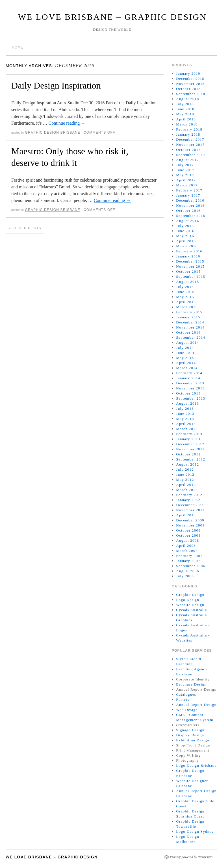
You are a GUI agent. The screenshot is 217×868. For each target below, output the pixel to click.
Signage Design (190, 730)
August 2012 (187, 464)
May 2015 (185, 297)
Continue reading (67, 123)
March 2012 (187, 490)
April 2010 (186, 515)
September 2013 (191, 398)
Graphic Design (190, 595)
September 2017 (191, 155)
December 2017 (190, 139)
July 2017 (185, 165)
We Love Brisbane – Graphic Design (112, 17)
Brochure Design (191, 684)
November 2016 (190, 205)
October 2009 (188, 530)
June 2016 (185, 231)
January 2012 (188, 500)
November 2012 (190, 449)
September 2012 (191, 459)
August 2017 (187, 160)
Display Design (190, 735)
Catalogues (186, 694)
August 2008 (187, 540)
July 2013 (185, 408)
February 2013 (189, 434)
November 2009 (190, 525)
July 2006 (185, 576)
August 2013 (187, 403)
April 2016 (186, 241)
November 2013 (190, 388)
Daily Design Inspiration (56, 85)
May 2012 (185, 480)
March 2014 (187, 368)
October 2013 (188, 393)
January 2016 (188, 256)
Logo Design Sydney (195, 831)
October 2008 (188, 535)
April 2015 (186, 302)
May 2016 (185, 236)
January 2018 (188, 134)
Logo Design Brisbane (196, 765)
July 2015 (185, 287)
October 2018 (188, 89)
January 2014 (188, 378)
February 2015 (189, 312)
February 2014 (189, 373)
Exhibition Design (193, 740)
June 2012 (185, 474)
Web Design (187, 710)
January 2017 (188, 195)
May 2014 (185, 358)
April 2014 (186, 363)
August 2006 (187, 571)
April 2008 (186, 546)
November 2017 (190, 145)
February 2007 (189, 556)
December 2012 (190, 444)
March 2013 (187, 429)
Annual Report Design (196, 705)
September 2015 (191, 277)
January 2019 (188, 73)
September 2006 (191, 566)
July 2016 (185, 226)
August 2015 (187, 282)
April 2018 (186, 119)
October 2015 (188, 271)
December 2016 (190, 200)
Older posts (25, 228)
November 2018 (190, 84)
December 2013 (190, 383)
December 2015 (190, 261)
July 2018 (185, 104)
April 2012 (186, 485)
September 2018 (191, 94)
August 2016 (187, 221)
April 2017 (186, 180)
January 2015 (188, 317)
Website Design (190, 605)
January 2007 (188, 561)
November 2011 (190, 510)
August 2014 (187, 342)
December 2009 (190, 520)
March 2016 (187, 246)
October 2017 (188, 150)
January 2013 (188, 439)
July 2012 (185, 469)
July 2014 (185, 348)
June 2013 (185, 414)
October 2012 (188, 454)
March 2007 (187, 551)
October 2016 (188, 211)
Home (18, 47)
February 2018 (189, 129)
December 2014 (190, 322)
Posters (183, 700)
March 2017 (187, 185)
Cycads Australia (191, 610)
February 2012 (189, 495)
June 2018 (185, 109)
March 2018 (187, 124)
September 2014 (191, 337)
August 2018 (187, 99)
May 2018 (185, 114)
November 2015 (190, 266)
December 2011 (190, 505)
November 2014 (190, 327)
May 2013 (185, 419)
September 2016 (191, 216)
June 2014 (185, 353)
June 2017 (185, 170)
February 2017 (189, 190)
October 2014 (188, 332)
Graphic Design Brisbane (53, 133)
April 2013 (186, 424)
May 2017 (185, 175)
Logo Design (188, 600)
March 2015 (187, 307)
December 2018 (190, 79)
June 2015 (185, 292)
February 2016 (189, 251)
